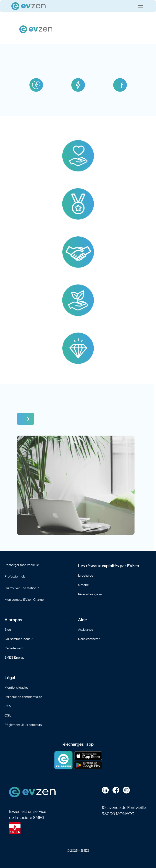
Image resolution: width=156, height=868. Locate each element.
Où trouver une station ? (22, 588)
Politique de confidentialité (23, 697)
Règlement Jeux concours (23, 725)
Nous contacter (89, 639)
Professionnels (15, 576)
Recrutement (14, 648)
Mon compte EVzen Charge (24, 600)
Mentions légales (16, 687)
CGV (8, 706)
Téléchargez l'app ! (78, 744)
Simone (83, 585)
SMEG (85, 851)
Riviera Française (90, 594)
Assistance (86, 630)
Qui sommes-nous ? (19, 639)
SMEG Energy (14, 657)
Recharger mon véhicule (22, 565)
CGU (8, 715)
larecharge (86, 575)
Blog (8, 630)
